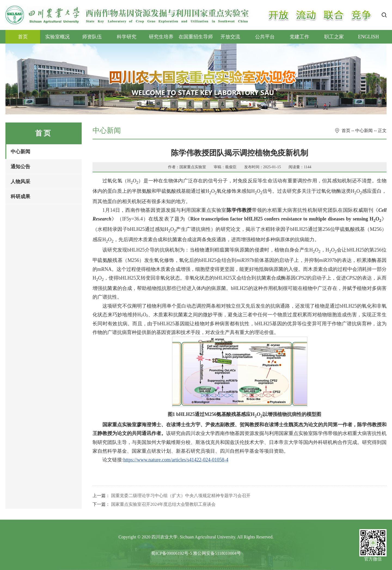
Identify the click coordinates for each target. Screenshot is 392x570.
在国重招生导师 (196, 37)
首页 (23, 37)
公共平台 (265, 37)
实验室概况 (57, 37)
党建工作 (299, 37)
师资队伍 (92, 37)
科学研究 (127, 37)
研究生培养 (161, 37)
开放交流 (230, 37)
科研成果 (20, 197)
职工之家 (334, 37)
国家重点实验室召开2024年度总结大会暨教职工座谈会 (163, 504)
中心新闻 (20, 152)
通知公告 (20, 167)
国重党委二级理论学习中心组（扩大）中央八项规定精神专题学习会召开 (181, 496)
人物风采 (20, 182)
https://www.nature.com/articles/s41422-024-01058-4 (176, 460)
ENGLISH (368, 37)
